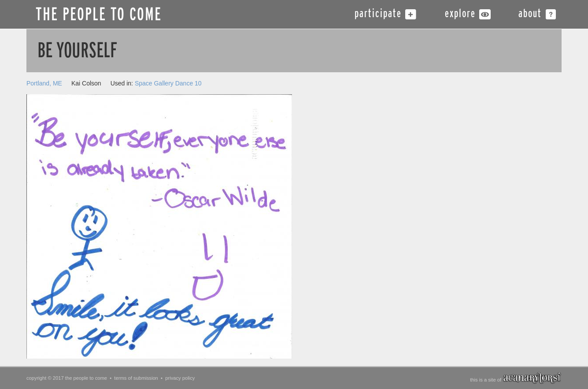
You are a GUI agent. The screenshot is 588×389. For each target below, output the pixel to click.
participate (378, 14)
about (530, 14)
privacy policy (180, 378)
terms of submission (136, 378)
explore (460, 14)
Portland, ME (44, 83)
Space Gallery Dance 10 (168, 83)
